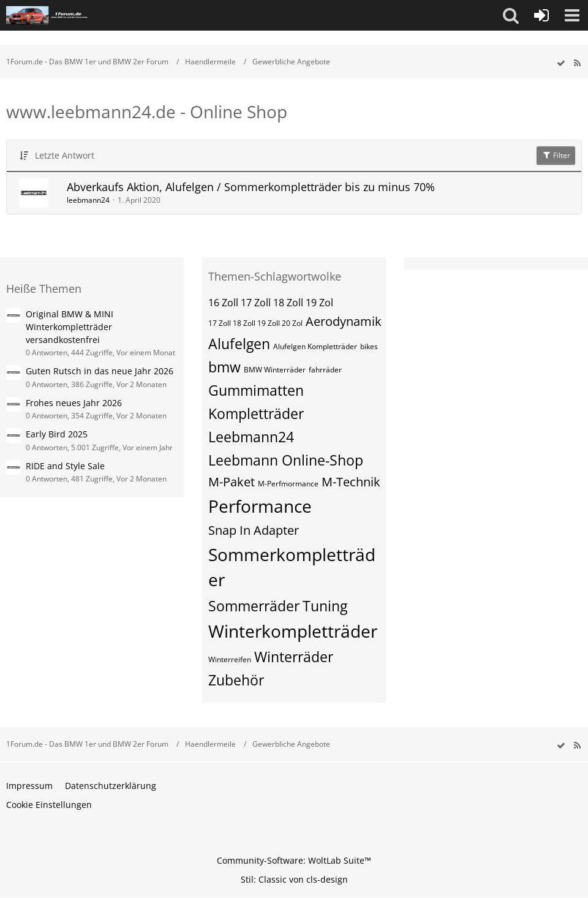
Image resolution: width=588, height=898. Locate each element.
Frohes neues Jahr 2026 (74, 403)
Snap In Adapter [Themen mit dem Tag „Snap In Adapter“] (254, 530)
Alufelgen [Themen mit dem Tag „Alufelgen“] (239, 344)
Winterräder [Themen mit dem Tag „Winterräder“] (294, 657)
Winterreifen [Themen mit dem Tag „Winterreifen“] (230, 659)
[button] (511, 15)
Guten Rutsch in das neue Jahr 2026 (100, 371)
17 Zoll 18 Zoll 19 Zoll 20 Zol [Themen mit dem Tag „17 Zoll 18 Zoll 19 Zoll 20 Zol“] (255, 323)
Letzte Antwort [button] (65, 155)
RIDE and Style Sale (65, 466)
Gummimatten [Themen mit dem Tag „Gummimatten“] (256, 390)
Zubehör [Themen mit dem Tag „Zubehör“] (236, 680)
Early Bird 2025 (57, 434)
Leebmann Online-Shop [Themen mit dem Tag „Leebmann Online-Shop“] (286, 460)
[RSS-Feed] (577, 63)
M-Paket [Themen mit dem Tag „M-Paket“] (232, 482)
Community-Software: (294, 860)
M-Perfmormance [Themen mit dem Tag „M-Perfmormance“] (288, 484)
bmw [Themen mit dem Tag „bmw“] (224, 367)
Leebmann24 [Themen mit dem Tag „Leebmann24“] (251, 437)
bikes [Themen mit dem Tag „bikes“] (369, 346)
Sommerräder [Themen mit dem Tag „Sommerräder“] (254, 606)
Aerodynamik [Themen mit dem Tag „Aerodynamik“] (344, 321)
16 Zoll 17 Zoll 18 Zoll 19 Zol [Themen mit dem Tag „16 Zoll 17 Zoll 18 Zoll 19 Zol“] (271, 303)
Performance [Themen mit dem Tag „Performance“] (260, 506)
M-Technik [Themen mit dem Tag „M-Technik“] (351, 482)
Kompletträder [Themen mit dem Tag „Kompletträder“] (256, 413)
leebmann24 (88, 200)
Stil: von (294, 879)
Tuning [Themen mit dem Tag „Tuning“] (325, 606)
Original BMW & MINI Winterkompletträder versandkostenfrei (70, 326)
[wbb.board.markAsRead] (561, 63)
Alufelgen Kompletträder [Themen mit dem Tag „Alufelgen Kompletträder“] (315, 346)
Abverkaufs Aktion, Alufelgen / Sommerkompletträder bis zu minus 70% (251, 187)
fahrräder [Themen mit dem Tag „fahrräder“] (325, 370)
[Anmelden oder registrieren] (541, 15)
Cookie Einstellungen (49, 805)
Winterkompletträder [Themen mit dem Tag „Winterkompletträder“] (293, 631)
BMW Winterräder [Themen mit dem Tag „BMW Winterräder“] (275, 370)
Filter (556, 155)
